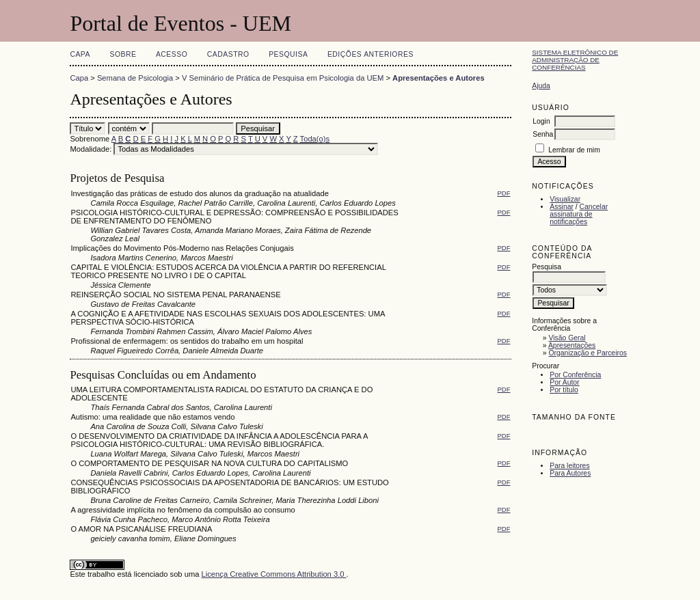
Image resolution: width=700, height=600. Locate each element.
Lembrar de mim (574, 150)
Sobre (123, 54)
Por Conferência (575, 375)
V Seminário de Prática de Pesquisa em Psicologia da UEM (283, 78)
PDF (504, 193)
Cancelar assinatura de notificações (579, 214)
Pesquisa (288, 54)
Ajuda (541, 86)
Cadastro (228, 54)
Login (541, 121)
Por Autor (564, 382)
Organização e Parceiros (588, 353)
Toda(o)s (315, 139)
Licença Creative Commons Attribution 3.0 (274, 574)
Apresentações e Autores (439, 78)
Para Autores (570, 473)
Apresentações (572, 345)
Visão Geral (567, 338)
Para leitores (569, 466)
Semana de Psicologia (135, 78)
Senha (543, 134)
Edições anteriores (371, 54)
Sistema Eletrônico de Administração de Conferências (575, 60)
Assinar (562, 207)
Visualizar (565, 199)
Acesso (172, 54)
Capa (80, 54)
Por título (564, 390)
